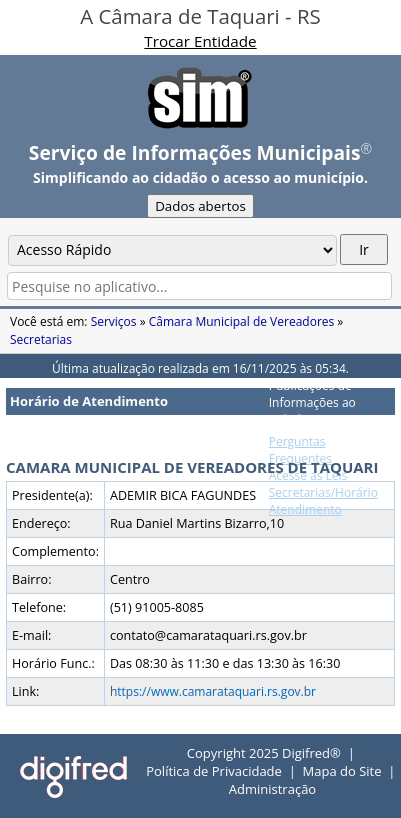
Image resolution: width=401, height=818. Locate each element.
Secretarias (41, 339)
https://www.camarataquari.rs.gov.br (213, 691)
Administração (272, 789)
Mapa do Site (342, 771)
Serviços (114, 321)
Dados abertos (200, 206)
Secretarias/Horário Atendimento (323, 501)
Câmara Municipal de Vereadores (242, 321)
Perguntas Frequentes (300, 450)
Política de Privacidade (214, 771)
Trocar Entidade (200, 41)
